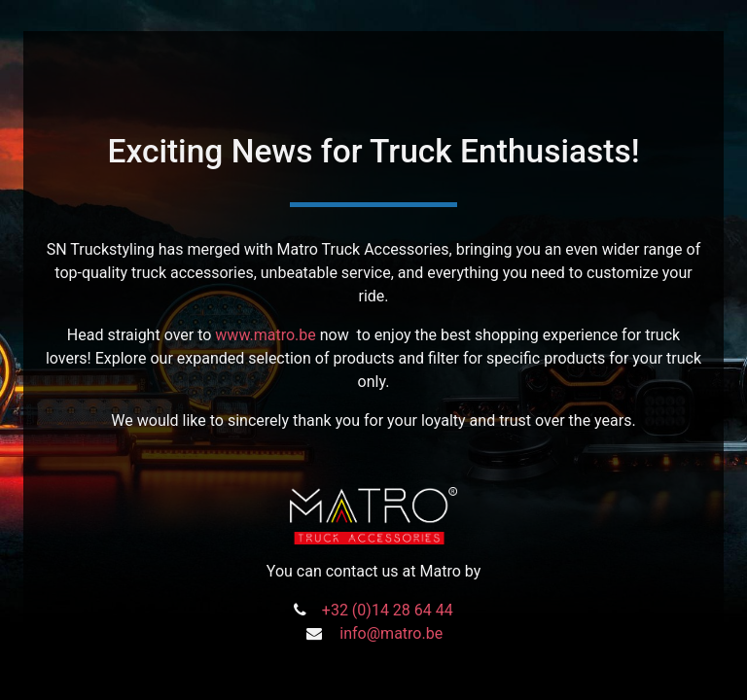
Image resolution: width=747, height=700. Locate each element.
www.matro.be (265, 335)
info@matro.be (391, 633)
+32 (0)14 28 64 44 (388, 610)
